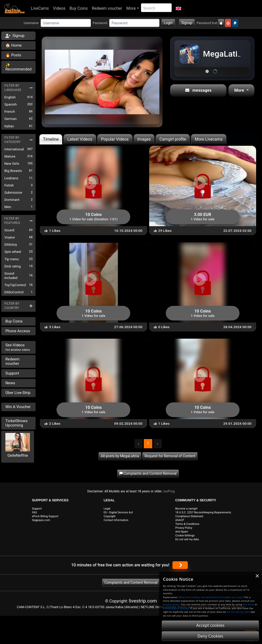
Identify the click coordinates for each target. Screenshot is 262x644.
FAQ (35, 512)
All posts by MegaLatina (120, 456)
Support (12, 373)
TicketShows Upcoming (17, 423)
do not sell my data (238, 612)
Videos (59, 8)
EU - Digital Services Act (118, 512)
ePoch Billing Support (45, 516)
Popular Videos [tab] (115, 139)
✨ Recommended (18, 67)
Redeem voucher (107, 8)
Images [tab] (144, 139)
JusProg (169, 491)
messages (198, 90)
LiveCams (40, 8)
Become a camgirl (186, 509)
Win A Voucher (18, 407)
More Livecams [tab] (209, 139)
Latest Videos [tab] (80, 139)
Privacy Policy (184, 528)
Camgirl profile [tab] (173, 139)
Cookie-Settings (185, 536)
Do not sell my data (187, 539)
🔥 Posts (13, 55)
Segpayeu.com (41, 520)
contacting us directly (176, 608)
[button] (178, 8)
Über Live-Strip (18, 393)
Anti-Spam (182, 532)
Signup (187, 23)
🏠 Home (14, 45)
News (10, 383)
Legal (107, 509)
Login (168, 23)
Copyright (110, 516)
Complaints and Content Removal (131, 583)
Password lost (207, 23)
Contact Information (116, 520)
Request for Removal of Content (170, 456)
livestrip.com (143, 601)
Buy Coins (79, 8)
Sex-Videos (18, 347)
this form (248, 604)
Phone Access (18, 331)
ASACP (180, 520)
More (131, 8)
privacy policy (171, 604)
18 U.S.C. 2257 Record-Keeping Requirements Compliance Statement (203, 514)
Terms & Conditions (187, 524)
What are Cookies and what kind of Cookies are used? (211, 597)
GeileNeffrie (18, 455)
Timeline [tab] (51, 139)
